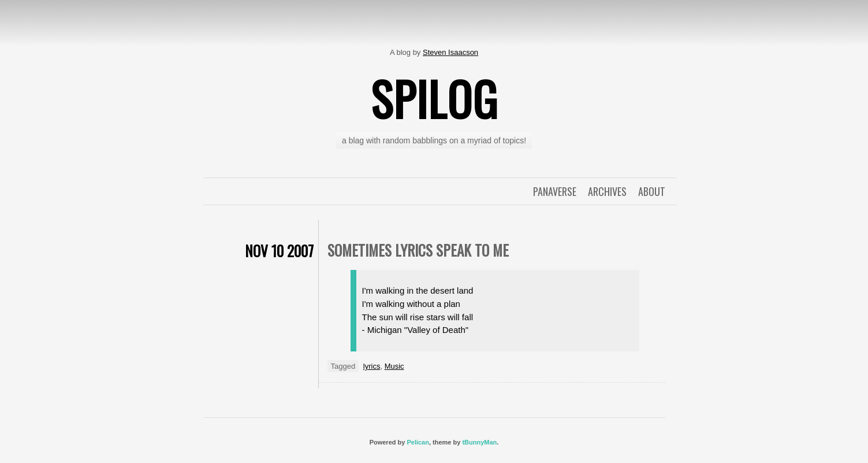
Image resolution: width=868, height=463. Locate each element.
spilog (434, 98)
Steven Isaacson (450, 52)
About (652, 191)
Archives (607, 191)
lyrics (372, 366)
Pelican (418, 442)
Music (394, 366)
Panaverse (555, 191)
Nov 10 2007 (279, 251)
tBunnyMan (479, 442)
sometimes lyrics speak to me (418, 250)
